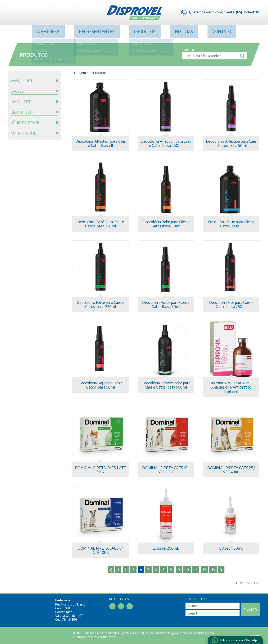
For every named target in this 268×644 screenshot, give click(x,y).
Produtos (145, 31)
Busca (188, 50)
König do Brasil (25, 123)
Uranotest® (23, 112)
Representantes (97, 31)
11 (196, 570)
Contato (222, 31)
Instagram (29, 13)
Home (241, 583)
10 (187, 570)
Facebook (12, 13)
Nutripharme (23, 133)
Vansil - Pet (22, 81)
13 (213, 570)
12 (204, 570)
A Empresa (48, 31)
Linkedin (20, 13)
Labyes (17, 91)
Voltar (253, 583)
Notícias (184, 31)
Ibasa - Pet (21, 102)
